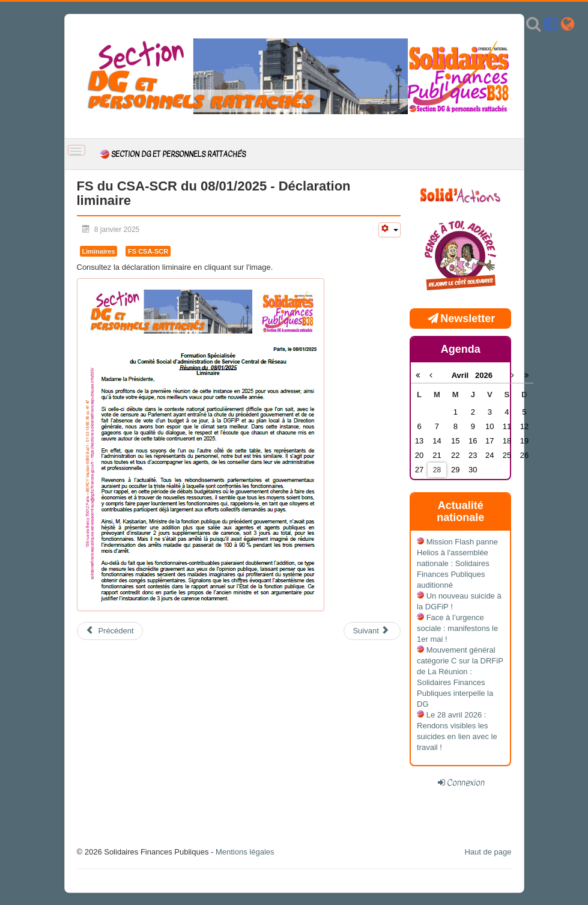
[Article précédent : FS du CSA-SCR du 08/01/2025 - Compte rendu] (110, 631)
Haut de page (488, 852)
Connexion (466, 782)
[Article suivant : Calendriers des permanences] (372, 631)
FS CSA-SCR (148, 251)
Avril (463, 375)
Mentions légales (245, 852)
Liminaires (99, 251)
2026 (484, 375)
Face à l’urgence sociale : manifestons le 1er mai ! (457, 628)
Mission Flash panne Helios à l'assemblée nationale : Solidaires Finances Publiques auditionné (457, 563)
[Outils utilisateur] (389, 230)
